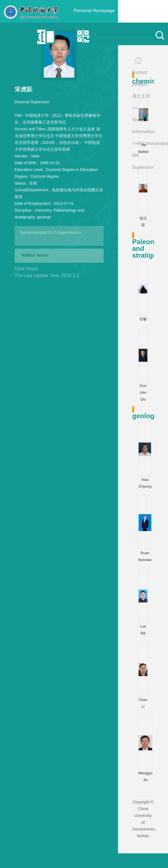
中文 (30, 37)
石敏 (143, 319)
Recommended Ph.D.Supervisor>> (51, 233)
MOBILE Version (35, 255)
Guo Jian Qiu (143, 392)
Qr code (68, 37)
